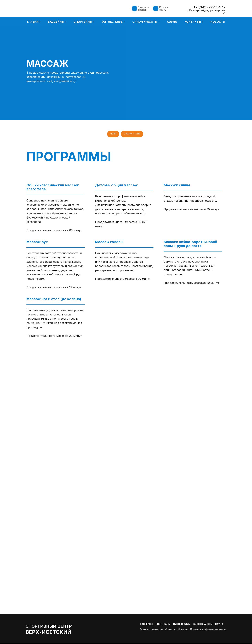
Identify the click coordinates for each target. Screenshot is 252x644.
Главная (34, 22)
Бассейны (146, 624)
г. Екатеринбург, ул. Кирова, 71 (206, 12)
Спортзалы (163, 624)
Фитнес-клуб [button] (112, 22)
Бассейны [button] (56, 22)
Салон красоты (202, 624)
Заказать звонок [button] (144, 9)
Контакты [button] (193, 22)
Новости (218, 22)
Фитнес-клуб (181, 624)
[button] (134, 9)
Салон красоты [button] (145, 22)
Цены (113, 134)
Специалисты (132, 134)
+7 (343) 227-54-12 (209, 7)
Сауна (172, 22)
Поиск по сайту (165, 9)
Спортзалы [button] (83, 22)
